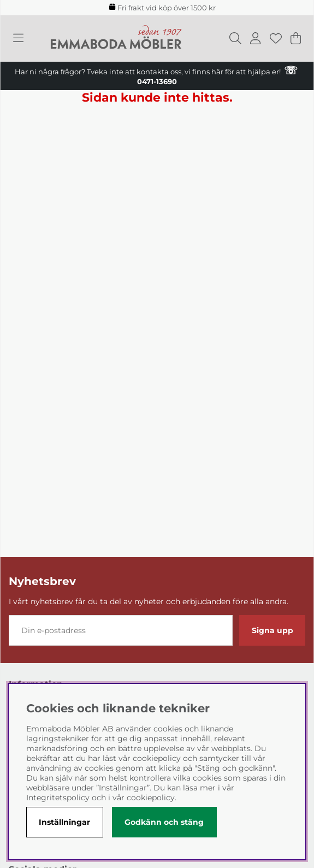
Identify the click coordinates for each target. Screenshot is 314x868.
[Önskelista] (276, 38)
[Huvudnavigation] (18, 38)
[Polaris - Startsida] (116, 38)
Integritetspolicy (58, 798)
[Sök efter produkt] (235, 38)
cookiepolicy (151, 798)
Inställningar (64, 822)
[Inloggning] (255, 38)
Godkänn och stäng (164, 822)
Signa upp (272, 630)
